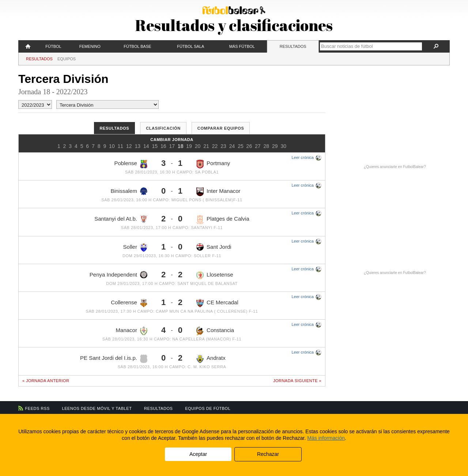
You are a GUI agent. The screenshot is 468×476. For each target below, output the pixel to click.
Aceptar (198, 454)
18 (181, 146)
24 (232, 146)
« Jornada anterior (46, 381)
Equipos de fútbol (208, 408)
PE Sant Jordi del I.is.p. (114, 359)
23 (223, 146)
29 (275, 146)
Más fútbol (242, 46)
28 (267, 146)
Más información (326, 438)
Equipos (67, 59)
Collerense (129, 303)
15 (155, 146)
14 (146, 146)
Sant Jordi (214, 247)
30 (283, 146)
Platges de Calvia (223, 220)
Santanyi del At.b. (121, 219)
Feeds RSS (37, 408)
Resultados (293, 46)
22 (215, 146)
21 (206, 146)
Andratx (211, 359)
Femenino (90, 46)
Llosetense (215, 275)
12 (129, 146)
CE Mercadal (217, 303)
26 (249, 146)
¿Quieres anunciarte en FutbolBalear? (395, 167)
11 (121, 146)
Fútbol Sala (190, 46)
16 (163, 146)
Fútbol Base (137, 46)
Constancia (215, 331)
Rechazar (268, 454)
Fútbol (53, 46)
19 (189, 146)
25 (241, 146)
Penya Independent (118, 275)
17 (172, 146)
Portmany (213, 164)
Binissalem (129, 191)
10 (112, 146)
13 (138, 146)
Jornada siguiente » (297, 381)
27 (258, 146)
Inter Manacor (218, 192)
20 (198, 146)
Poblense (131, 164)
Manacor (132, 331)
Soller (135, 248)
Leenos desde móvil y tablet (97, 408)
